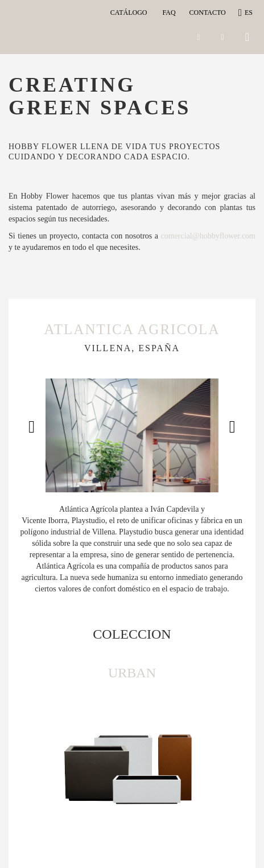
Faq (169, 13)
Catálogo (131, 13)
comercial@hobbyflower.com (208, 236)
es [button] (246, 13)
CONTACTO (208, 13)
